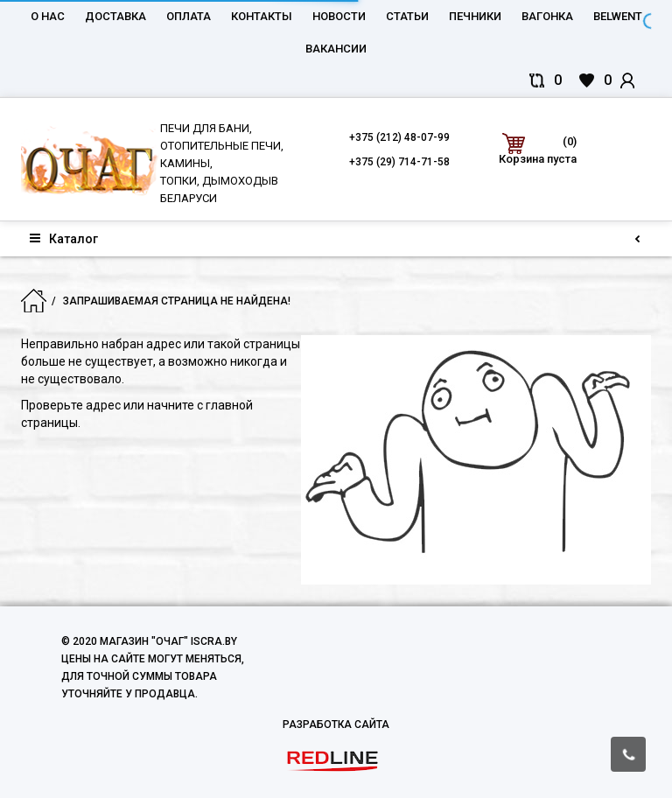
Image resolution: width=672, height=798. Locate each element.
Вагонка (547, 16)
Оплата (189, 16)
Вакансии (336, 49)
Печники (475, 16)
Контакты (262, 16)
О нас (48, 16)
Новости (339, 16)
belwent (618, 16)
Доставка (115, 16)
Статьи (407, 16)
